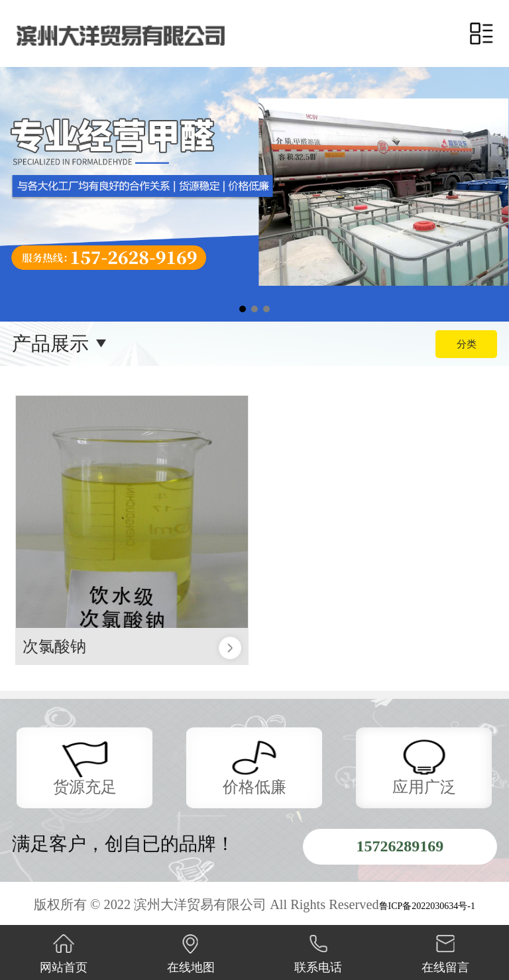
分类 (467, 344)
